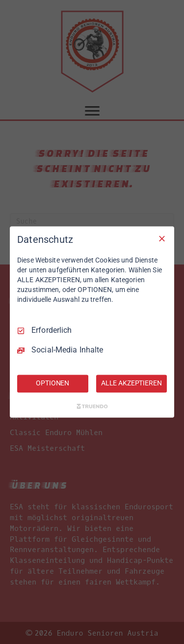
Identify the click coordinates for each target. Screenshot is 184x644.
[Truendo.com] (92, 407)
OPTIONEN (53, 383)
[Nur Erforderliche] (162, 238)
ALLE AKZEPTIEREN (131, 383)
